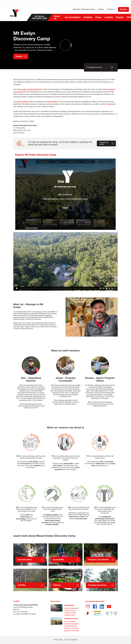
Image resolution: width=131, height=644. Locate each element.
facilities (110, 104)
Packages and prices (94, 67)
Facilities (22, 585)
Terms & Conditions (71, 640)
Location (109, 17)
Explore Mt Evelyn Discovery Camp (36, 155)
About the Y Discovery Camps (84, 9)
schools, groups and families (31, 89)
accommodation (22, 102)
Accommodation (73, 17)
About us (57, 17)
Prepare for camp (104, 143)
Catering (57, 585)
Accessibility (58, 560)
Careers (101, 9)
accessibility (53, 102)
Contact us (111, 9)
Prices (99, 17)
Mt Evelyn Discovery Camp (40, 17)
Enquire (120, 17)
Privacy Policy (58, 640)
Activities (88, 17)
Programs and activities (99, 560)
